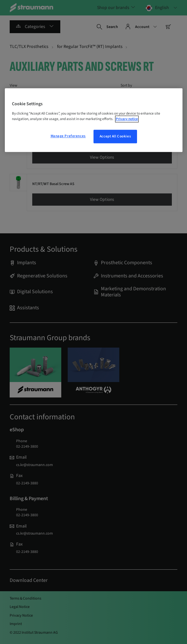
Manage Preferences (68, 136)
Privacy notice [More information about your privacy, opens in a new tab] (127, 119)
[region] (94, 120)
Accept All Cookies (115, 136)
